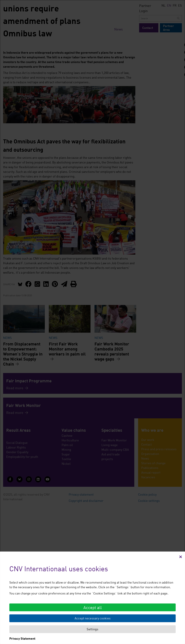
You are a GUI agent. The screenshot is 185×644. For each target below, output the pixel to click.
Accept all (93, 607)
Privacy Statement (22, 638)
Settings (92, 629)
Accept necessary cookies (93, 618)
